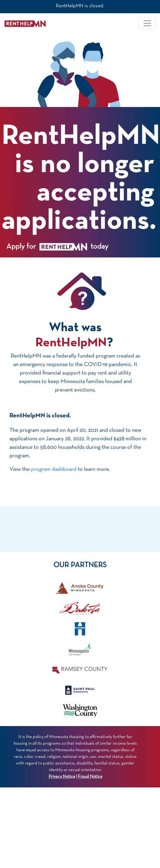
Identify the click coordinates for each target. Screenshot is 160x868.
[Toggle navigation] (147, 23)
